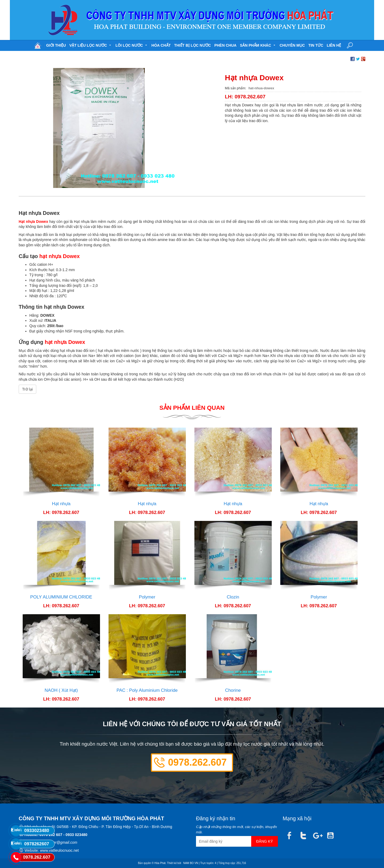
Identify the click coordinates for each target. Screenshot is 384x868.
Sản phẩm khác (258, 45)
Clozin (233, 597)
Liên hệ (334, 45)
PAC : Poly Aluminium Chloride (147, 690)
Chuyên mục (292, 45)
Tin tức (316, 45)
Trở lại (27, 389)
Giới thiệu (56, 45)
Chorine (233, 690)
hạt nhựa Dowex (60, 256)
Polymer (147, 597)
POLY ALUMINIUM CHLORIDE (61, 597)
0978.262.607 (197, 762)
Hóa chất (161, 45)
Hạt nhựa (61, 504)
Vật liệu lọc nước (91, 45)
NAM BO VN (191, 863)
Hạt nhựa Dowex (33, 222)
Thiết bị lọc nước (193, 45)
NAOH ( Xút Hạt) (61, 690)
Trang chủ (38, 46)
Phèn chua (225, 45)
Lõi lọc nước (132, 45)
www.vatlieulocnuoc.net (59, 850)
